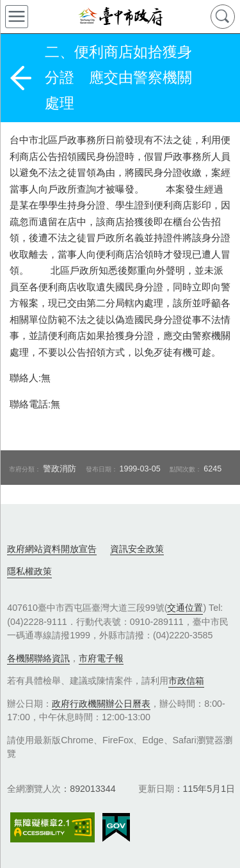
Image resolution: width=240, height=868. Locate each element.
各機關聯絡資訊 (38, 658)
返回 (20, 78)
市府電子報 (101, 658)
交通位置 (185, 608)
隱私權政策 (29, 571)
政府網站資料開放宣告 (52, 549)
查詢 (223, 17)
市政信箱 (186, 681)
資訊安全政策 (137, 549)
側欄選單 (17, 17)
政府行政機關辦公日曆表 (101, 704)
